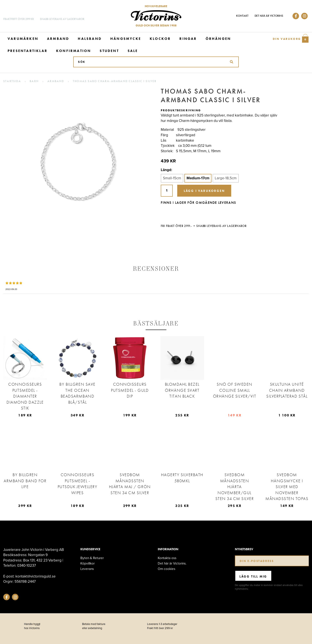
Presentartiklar (28, 51)
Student (109, 51)
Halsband (90, 39)
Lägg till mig (253, 576)
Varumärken (23, 39)
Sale (133, 51)
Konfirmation (74, 51)
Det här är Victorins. (172, 563)
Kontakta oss (167, 558)
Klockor (160, 39)
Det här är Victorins (269, 16)
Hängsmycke (126, 39)
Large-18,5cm (226, 178)
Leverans (87, 569)
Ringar (188, 39)
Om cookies (167, 569)
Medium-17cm (198, 178)
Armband (58, 39)
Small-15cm (172, 178)
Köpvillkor (88, 563)
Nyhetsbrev (244, 549)
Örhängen (218, 39)
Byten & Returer (92, 558)
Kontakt (242, 16)
